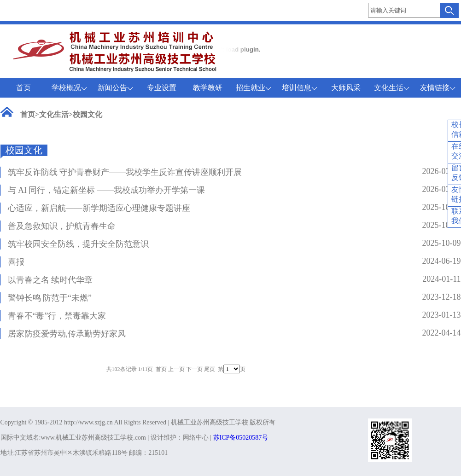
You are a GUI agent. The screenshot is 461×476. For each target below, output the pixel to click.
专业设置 (162, 88)
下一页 (194, 369)
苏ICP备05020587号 (241, 438)
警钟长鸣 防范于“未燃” (50, 298)
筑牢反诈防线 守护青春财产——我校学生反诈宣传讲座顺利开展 (125, 172)
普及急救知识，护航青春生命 (62, 226)
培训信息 (300, 88)
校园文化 (88, 114)
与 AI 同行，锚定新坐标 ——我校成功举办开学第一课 (107, 190)
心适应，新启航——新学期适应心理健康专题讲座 (99, 208)
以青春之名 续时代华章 (50, 280)
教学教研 (208, 88)
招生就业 (254, 88)
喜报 (16, 262)
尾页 (210, 369)
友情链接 (438, 88)
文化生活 (392, 88)
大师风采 (346, 88)
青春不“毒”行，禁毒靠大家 (57, 316)
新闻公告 (115, 88)
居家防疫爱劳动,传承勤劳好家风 (67, 334)
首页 (23, 88)
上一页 (176, 369)
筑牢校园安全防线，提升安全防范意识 (78, 244)
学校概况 (69, 88)
